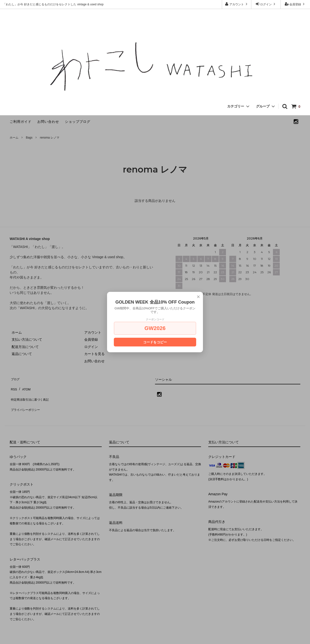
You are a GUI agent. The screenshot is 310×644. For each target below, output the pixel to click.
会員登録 (295, 4)
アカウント (237, 4)
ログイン (266, 4)
